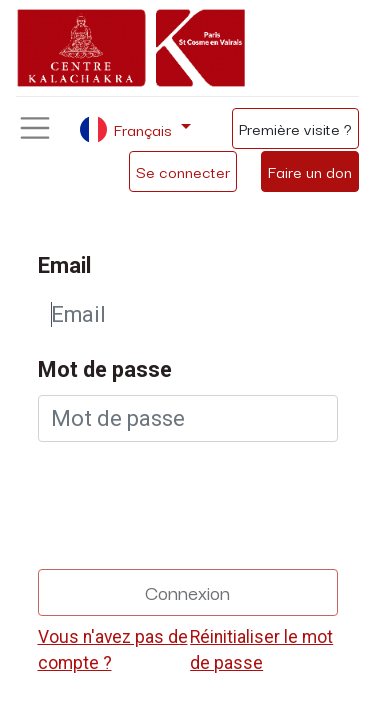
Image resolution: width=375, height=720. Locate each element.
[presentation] (190, 497)
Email (64, 265)
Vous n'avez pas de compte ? (113, 650)
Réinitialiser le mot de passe (261, 650)
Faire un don (310, 171)
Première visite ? (295, 128)
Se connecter (183, 171)
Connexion (187, 591)
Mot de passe (105, 369)
